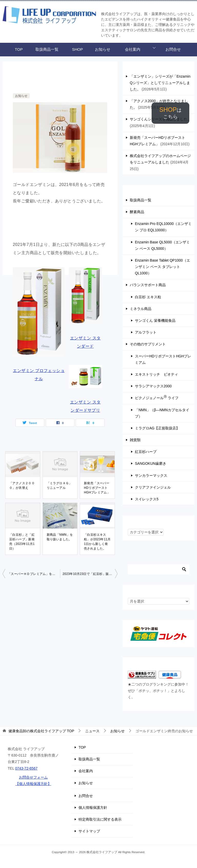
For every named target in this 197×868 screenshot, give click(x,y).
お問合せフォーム (33, 777)
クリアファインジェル (153, 487)
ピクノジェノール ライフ (157, 397)
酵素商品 (137, 212)
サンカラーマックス (151, 476)
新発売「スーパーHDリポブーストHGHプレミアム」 (97, 488)
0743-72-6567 (26, 768)
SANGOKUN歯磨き (151, 463)
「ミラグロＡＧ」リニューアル (59, 485)
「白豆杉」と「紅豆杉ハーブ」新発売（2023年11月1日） (22, 542)
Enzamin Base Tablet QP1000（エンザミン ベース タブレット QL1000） (162, 267)
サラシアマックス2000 (153, 386)
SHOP (170, 113)
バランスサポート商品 (148, 285)
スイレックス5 (147, 499)
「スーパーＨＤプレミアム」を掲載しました (34, 574)
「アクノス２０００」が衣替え (22, 485)
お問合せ (173, 49)
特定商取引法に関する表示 (100, 819)
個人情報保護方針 (93, 808)
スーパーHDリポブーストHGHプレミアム (163, 359)
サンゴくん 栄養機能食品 (155, 321)
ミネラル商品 (141, 309)
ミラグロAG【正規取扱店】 (157, 428)
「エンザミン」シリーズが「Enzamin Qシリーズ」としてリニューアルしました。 (160, 83)
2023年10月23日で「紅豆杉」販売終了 (90, 574)
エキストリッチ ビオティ (156, 374)
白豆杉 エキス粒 (148, 297)
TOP (19, 49)
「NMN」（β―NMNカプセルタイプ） (162, 413)
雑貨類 (135, 440)
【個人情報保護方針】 (33, 784)
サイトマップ (89, 831)
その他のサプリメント (148, 344)
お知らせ (103, 49)
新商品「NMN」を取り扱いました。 (60, 537)
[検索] (159, 569)
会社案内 (133, 49)
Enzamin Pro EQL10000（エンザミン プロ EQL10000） (163, 227)
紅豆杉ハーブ (146, 452)
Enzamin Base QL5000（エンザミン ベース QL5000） (162, 245)
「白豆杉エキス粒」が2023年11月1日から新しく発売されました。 (97, 542)
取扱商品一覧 (47, 49)
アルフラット (146, 332)
